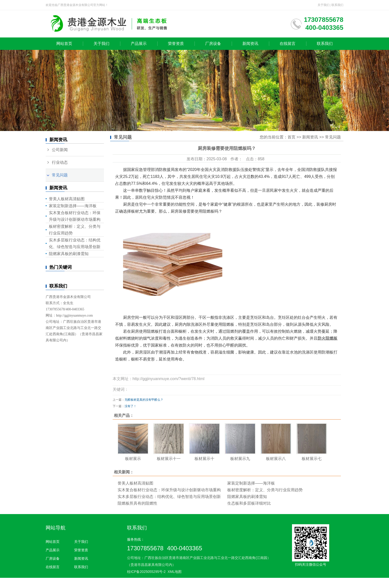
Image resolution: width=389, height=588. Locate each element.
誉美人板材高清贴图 (67, 199)
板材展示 (133, 459)
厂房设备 (213, 44)
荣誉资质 (176, 44)
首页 (292, 137)
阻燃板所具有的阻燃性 (137, 503)
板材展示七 (312, 459)
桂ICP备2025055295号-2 (146, 572)
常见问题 (60, 175)
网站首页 (64, 44)
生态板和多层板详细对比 (249, 503)
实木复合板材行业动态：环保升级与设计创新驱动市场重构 (169, 490)
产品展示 (139, 44)
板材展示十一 (169, 459)
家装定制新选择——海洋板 (73, 206)
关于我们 (324, 5)
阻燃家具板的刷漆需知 (69, 254)
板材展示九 (240, 459)
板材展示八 (276, 459)
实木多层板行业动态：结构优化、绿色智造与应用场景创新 (169, 497)
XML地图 (175, 572)
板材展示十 (204, 459)
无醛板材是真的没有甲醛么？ (144, 400)
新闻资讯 (250, 44)
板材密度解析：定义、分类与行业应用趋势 (265, 490)
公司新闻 (60, 150)
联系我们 (337, 5)
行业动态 (60, 162)
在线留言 (288, 44)
